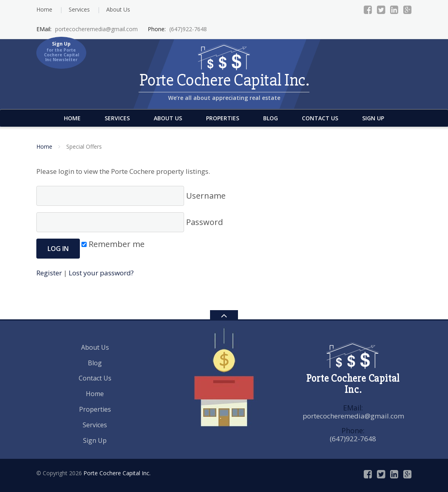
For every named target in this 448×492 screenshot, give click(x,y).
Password (130, 222)
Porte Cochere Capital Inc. (117, 473)
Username (131, 196)
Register (49, 273)
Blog (271, 118)
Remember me (113, 244)
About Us (118, 9)
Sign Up (373, 118)
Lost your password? (101, 273)
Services (79, 9)
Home (44, 9)
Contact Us (320, 118)
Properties (223, 118)
